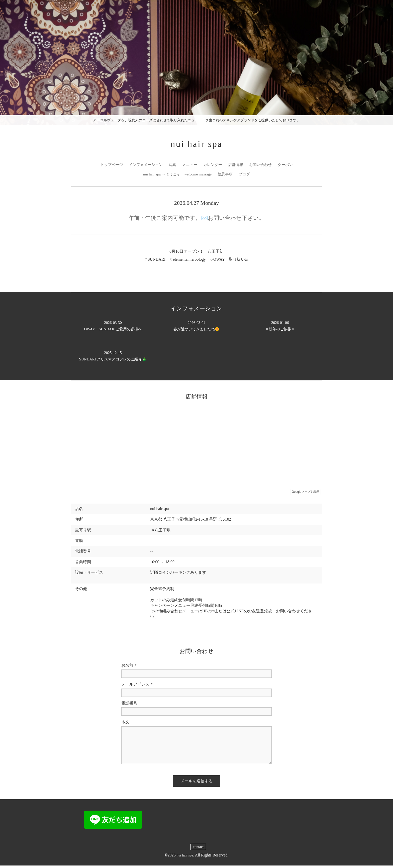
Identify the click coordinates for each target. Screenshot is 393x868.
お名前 (129, 668)
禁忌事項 (227, 176)
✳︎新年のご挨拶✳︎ (280, 328)
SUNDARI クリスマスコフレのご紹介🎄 (113, 358)
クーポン (290, 167)
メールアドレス (137, 687)
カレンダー (214, 167)
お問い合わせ (264, 167)
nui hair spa (197, 145)
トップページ (107, 167)
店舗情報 (238, 167)
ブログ (247, 176)
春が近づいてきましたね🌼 (196, 328)
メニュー (189, 167)
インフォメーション (143, 167)
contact (198, 849)
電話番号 (129, 705)
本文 (125, 724)
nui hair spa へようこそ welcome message (177, 176)
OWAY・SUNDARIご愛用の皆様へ (113, 328)
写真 (171, 167)
